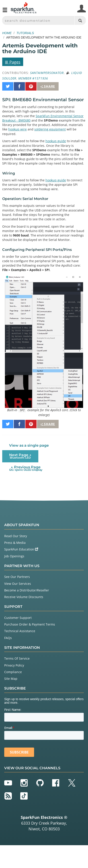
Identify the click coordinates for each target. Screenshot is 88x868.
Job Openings (14, 556)
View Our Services (18, 584)
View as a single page (29, 445)
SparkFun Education (21, 549)
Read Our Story (16, 536)
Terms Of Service (17, 658)
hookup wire (17, 129)
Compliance (13, 672)
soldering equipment (50, 129)
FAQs (8, 638)
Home (7, 33)
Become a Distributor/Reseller (27, 590)
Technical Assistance (20, 631)
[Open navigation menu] (5, 12)
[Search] (80, 20)
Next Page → (20, 456)
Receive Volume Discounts (24, 597)
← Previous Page (26, 468)
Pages (13, 62)
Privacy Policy (14, 665)
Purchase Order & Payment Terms (30, 624)
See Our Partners (17, 577)
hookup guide (56, 141)
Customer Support (18, 618)
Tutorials (25, 33)
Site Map (11, 679)
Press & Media (15, 543)
